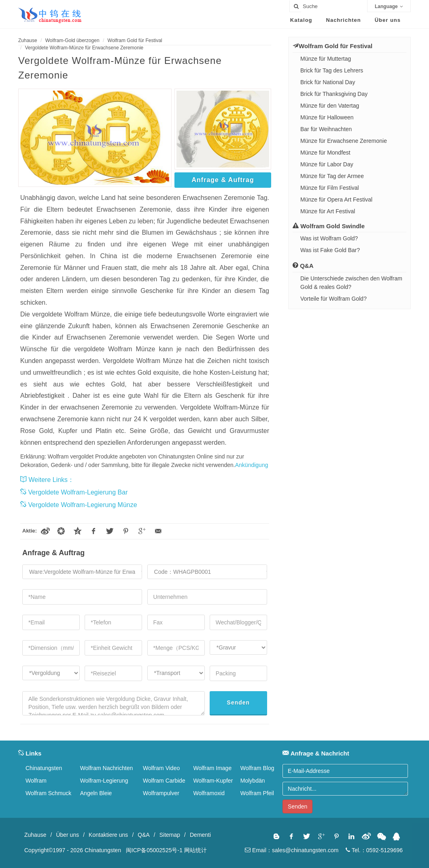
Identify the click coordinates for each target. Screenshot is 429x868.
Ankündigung (252, 465)
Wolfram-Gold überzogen (72, 40)
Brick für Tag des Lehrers (332, 70)
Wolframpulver (161, 793)
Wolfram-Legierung (104, 781)
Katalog (301, 20)
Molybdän (253, 781)
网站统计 (195, 850)
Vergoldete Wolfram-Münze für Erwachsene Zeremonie (84, 48)
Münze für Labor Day (327, 164)
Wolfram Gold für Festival (135, 40)
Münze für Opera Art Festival (336, 199)
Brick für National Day (328, 82)
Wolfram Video (161, 768)
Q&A (144, 835)
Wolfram (36, 781)
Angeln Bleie (96, 793)
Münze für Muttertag (326, 59)
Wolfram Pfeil (257, 793)
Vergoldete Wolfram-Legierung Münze (79, 505)
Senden (239, 702)
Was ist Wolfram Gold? (329, 238)
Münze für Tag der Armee (332, 176)
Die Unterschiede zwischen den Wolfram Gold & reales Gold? (351, 283)
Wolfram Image (213, 768)
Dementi (200, 835)
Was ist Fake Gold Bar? (330, 250)
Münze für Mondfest (325, 153)
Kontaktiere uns (108, 835)
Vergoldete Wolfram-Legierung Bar (74, 492)
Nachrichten (344, 20)
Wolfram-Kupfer (213, 781)
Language (389, 6)
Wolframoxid (209, 793)
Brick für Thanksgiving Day (334, 94)
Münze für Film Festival (330, 188)
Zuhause (28, 40)
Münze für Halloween (327, 117)
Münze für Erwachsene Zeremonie (344, 141)
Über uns (388, 20)
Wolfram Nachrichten (106, 768)
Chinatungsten (44, 768)
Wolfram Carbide (164, 781)
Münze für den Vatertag (330, 106)
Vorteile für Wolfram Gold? (333, 299)
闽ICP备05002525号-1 (154, 850)
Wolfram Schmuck (48, 793)
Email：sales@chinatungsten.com (292, 850)
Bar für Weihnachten (326, 129)
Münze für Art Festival (328, 211)
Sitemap (170, 835)
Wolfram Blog (257, 768)
